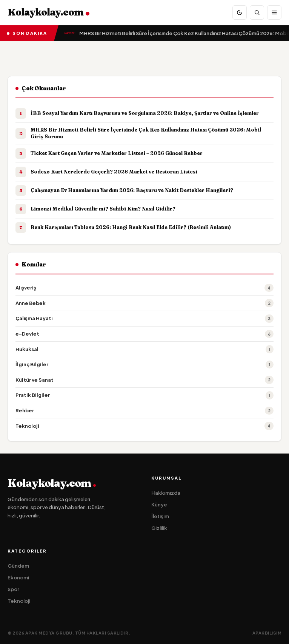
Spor (13, 589)
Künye (159, 505)
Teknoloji (19, 601)
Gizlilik (159, 528)
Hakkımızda (166, 493)
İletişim (160, 516)
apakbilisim (267, 633)
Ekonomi (18, 577)
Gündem (18, 566)
